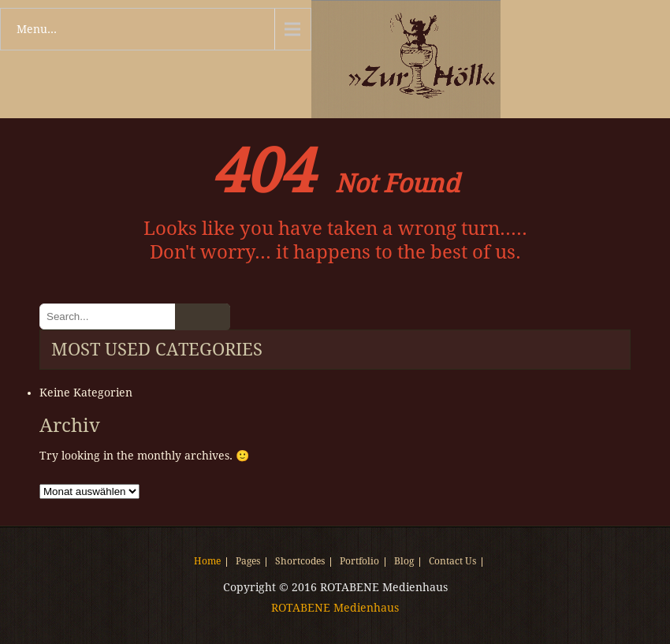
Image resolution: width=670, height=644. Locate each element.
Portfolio (359, 562)
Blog (404, 562)
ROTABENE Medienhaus (335, 608)
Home (207, 562)
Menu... (37, 29)
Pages (248, 562)
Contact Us (452, 562)
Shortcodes (300, 562)
